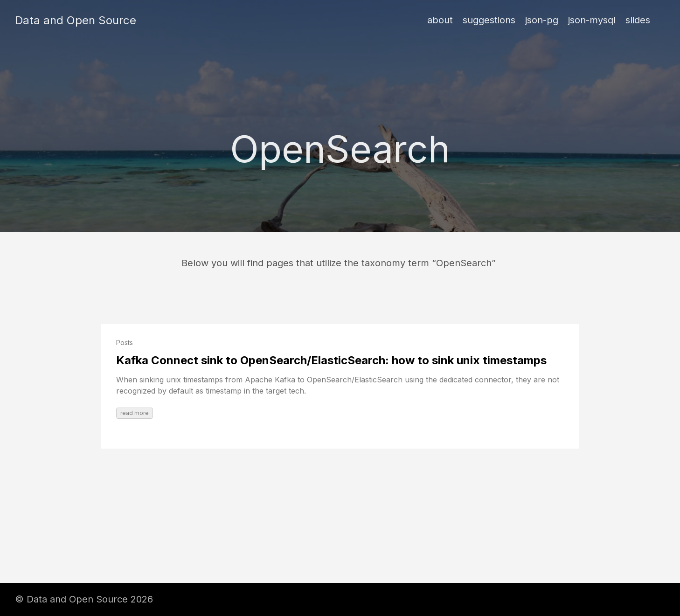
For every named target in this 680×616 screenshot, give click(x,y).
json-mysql (592, 20)
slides (638, 20)
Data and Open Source (76, 21)
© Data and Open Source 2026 (84, 599)
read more (135, 413)
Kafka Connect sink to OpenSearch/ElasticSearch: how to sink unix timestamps (331, 360)
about (440, 20)
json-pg (542, 20)
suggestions (489, 20)
